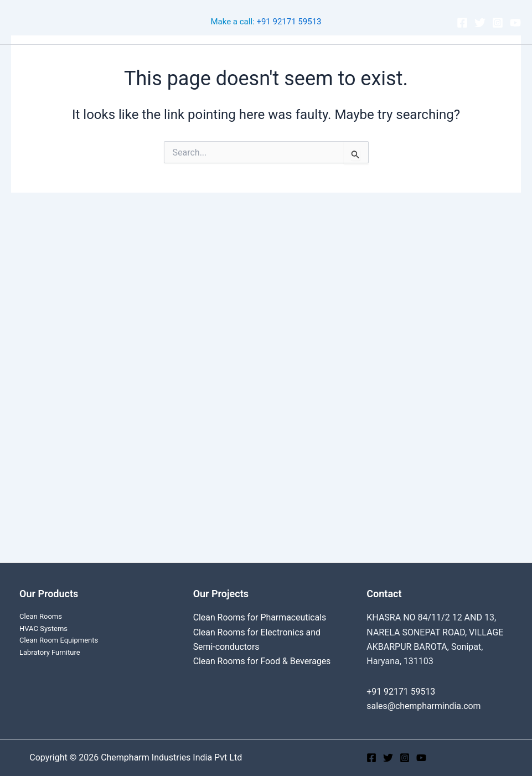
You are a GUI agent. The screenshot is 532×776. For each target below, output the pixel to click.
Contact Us (413, 61)
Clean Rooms (123, 61)
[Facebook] (462, 23)
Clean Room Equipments (59, 640)
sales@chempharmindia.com (424, 706)
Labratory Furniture (50, 652)
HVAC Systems (43, 628)
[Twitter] (480, 23)
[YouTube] (515, 23)
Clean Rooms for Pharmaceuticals (260, 617)
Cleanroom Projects (211, 61)
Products (297, 61)
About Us (356, 61)
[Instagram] (498, 23)
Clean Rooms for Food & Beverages (263, 661)
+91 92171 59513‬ (289, 22)
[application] (251, 61)
